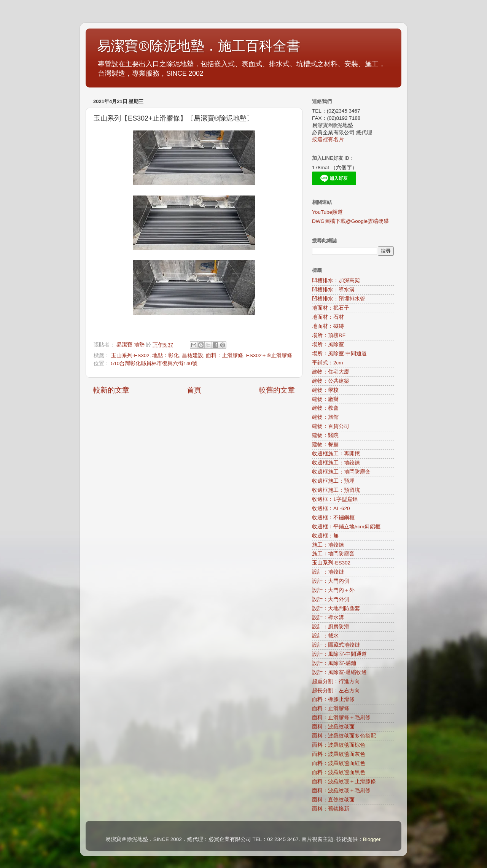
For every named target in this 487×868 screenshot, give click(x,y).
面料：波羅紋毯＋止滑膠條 (344, 781)
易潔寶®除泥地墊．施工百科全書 (199, 46)
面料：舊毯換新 (331, 809)
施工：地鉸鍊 (328, 545)
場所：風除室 (328, 344)
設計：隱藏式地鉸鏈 (336, 645)
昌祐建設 (193, 355)
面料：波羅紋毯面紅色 (339, 763)
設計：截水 (325, 636)
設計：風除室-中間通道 (340, 654)
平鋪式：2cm (328, 363)
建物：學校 (325, 390)
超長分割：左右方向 (336, 691)
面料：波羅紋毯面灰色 (339, 754)
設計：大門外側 (331, 599)
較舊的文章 (277, 390)
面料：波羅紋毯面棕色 (339, 745)
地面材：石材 (328, 317)
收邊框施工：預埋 (333, 481)
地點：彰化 (166, 355)
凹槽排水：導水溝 (333, 290)
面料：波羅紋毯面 (333, 727)
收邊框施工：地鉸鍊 (336, 463)
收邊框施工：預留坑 (336, 490)
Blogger (372, 839)
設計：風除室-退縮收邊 (340, 672)
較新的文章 (111, 390)
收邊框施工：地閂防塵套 (341, 472)
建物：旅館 (325, 417)
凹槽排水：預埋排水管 (339, 299)
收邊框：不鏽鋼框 (333, 517)
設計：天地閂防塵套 (336, 608)
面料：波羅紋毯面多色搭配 (344, 736)
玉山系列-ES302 (130, 355)
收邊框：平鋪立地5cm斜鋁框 (346, 527)
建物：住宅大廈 (331, 372)
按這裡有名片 (328, 139)
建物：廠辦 (325, 399)
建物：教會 (325, 408)
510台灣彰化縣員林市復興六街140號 (154, 363)
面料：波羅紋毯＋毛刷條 (341, 791)
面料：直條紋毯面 (333, 800)
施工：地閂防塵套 (333, 554)
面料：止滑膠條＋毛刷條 (341, 718)
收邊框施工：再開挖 (336, 454)
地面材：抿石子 (331, 308)
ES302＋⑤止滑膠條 (269, 355)
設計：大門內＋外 (333, 590)
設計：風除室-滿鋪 (334, 663)
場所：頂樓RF (329, 335)
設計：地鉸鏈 (328, 572)
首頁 (194, 390)
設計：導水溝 (328, 618)
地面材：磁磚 (328, 326)
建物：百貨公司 (331, 426)
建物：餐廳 (325, 444)
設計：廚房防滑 (331, 627)
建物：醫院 (325, 435)
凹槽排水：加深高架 (336, 281)
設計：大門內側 (331, 581)
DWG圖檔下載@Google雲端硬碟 (350, 221)
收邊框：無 (325, 536)
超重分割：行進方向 (336, 681)
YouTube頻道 (327, 212)
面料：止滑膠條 (224, 355)
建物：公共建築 (331, 381)
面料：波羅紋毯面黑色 (339, 772)
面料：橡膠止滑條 (333, 699)
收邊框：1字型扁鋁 (335, 499)
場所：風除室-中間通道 (340, 354)
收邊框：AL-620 (331, 508)
